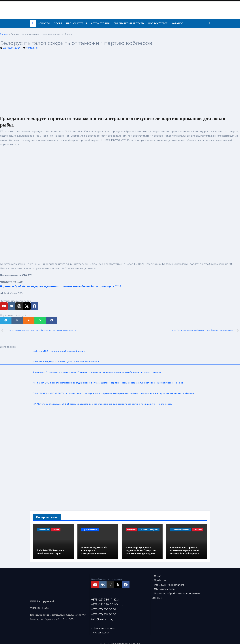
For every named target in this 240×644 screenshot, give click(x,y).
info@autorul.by (102, 615)
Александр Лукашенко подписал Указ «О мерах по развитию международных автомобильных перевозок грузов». (141, 549)
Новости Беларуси (149, 530)
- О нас (157, 572)
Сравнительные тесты (129, 23)
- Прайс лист (160, 576)
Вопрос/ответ (158, 23)
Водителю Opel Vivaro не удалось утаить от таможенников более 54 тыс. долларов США (61, 286)
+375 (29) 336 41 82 (105, 595)
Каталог (177, 23)
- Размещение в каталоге (169, 581)
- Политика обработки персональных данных (176, 591)
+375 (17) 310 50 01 (104, 605)
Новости (44, 23)
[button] (6, 320)
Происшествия (77, 23)
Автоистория (100, 23)
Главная (4, 34)
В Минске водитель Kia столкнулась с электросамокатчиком (94, 546)
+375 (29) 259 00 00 (107, 600)
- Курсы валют (100, 628)
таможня (32, 48)
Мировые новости (180, 530)
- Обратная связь (163, 585)
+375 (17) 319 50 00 (104, 610)
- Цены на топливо (103, 624)
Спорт (58, 23)
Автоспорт (44, 530)
